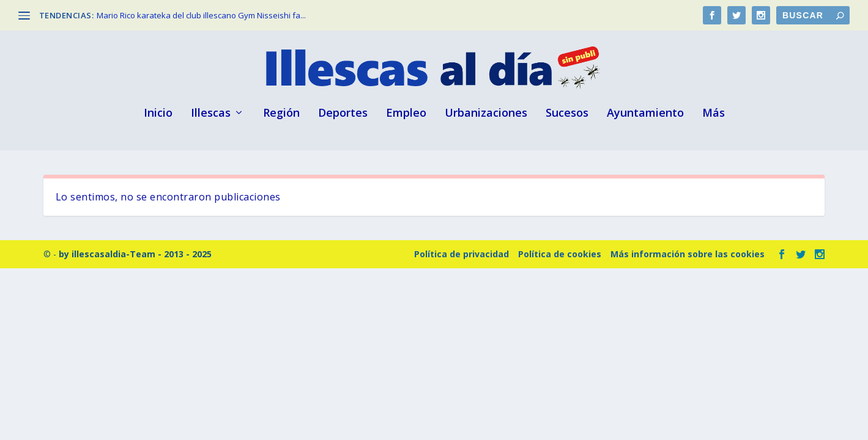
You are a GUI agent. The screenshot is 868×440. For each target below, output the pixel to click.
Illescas (211, 114)
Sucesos (567, 114)
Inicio (158, 114)
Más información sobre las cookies (688, 254)
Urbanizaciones (486, 114)
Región (281, 114)
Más (714, 114)
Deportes (343, 114)
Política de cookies (560, 254)
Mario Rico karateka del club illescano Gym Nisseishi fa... (201, 15)
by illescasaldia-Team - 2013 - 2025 (135, 254)
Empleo (406, 114)
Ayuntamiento (645, 114)
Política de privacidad (462, 254)
